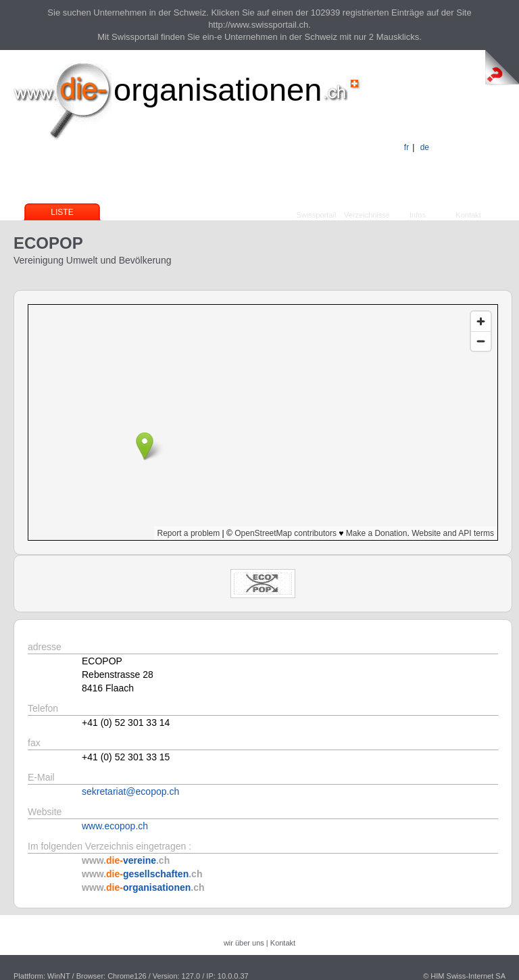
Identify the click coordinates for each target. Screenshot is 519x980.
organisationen (218, 90)
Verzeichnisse (367, 215)
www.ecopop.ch (115, 826)
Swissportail (317, 215)
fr (406, 147)
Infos (418, 215)
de (425, 147)
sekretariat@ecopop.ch (130, 791)
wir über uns (244, 943)
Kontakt (468, 215)
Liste (62, 212)
